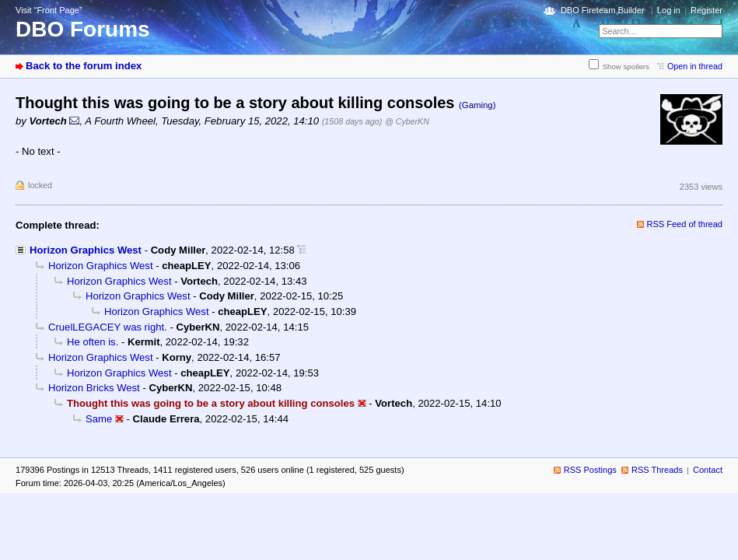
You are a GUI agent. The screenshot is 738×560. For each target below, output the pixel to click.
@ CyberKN (407, 121)
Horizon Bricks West (94, 388)
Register (707, 10)
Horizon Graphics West (86, 250)
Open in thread (695, 66)
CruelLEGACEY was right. (108, 327)
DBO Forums (83, 29)
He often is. (93, 342)
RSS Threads (657, 470)
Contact (708, 470)
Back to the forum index (84, 66)
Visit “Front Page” (49, 10)
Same (99, 419)
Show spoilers (626, 66)
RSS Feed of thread (685, 224)
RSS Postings (590, 470)
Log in (669, 10)
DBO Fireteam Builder (603, 10)
